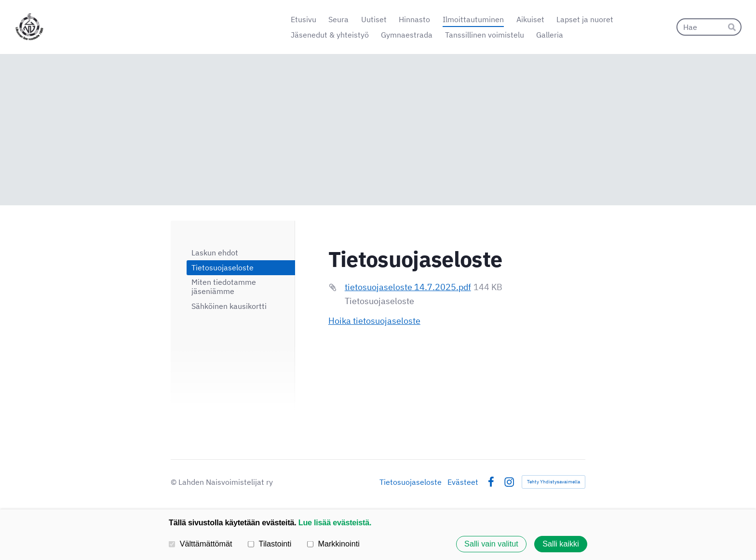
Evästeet (463, 482)
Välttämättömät (201, 544)
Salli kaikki (561, 544)
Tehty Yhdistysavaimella (553, 482)
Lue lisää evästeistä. (335, 522)
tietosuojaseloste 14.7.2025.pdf (408, 287)
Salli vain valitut (491, 544)
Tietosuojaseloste (411, 482)
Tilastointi (270, 544)
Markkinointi (333, 544)
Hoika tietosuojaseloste (374, 321)
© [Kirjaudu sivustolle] (175, 482)
